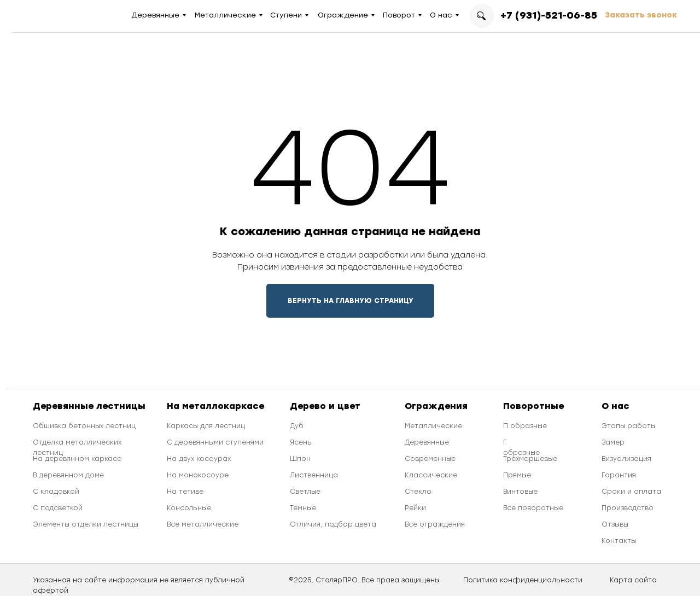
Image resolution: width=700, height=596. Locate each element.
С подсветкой (58, 508)
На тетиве (185, 492)
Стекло (418, 492)
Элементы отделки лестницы (86, 524)
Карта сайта (633, 580)
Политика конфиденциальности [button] (523, 580)
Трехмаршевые (530, 459)
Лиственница (314, 475)
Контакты (619, 541)
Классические (431, 475)
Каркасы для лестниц (206, 426)
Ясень (301, 442)
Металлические (225, 15)
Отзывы (615, 524)
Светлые (305, 492)
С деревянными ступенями (215, 442)
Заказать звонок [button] (641, 15)
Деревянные (155, 15)
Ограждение (343, 15)
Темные (303, 508)
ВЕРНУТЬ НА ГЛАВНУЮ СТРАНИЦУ (351, 301)
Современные (430, 459)
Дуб (297, 426)
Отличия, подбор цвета (333, 524)
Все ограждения (435, 524)
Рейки (415, 508)
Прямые (517, 475)
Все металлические (203, 524)
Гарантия (619, 475)
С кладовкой (56, 492)
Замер (613, 442)
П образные (525, 426)
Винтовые (520, 492)
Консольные (189, 508)
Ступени (286, 15)
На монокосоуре (198, 475)
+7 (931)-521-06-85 (549, 15)
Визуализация (626, 459)
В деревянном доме (68, 475)
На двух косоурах (199, 459)
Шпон (300, 459)
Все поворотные (533, 508)
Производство (628, 508)
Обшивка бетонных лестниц (84, 426)
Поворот (399, 15)
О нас (441, 15)
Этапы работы (629, 426)
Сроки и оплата (631, 492)
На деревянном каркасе (77, 459)
